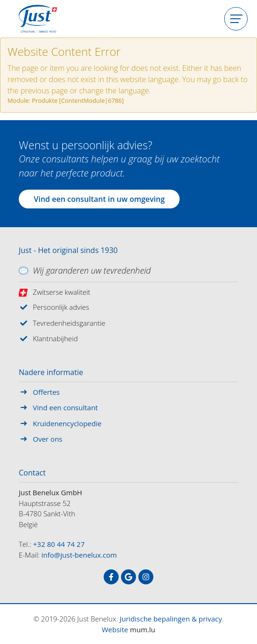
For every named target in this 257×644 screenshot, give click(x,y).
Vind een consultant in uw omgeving (99, 199)
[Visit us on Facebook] (111, 577)
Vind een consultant (65, 407)
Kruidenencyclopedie (67, 423)
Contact (32, 473)
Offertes (46, 392)
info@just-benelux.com (79, 555)
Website (115, 629)
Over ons (48, 439)
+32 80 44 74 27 (59, 544)
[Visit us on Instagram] (146, 577)
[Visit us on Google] (128, 577)
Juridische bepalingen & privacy (171, 619)
